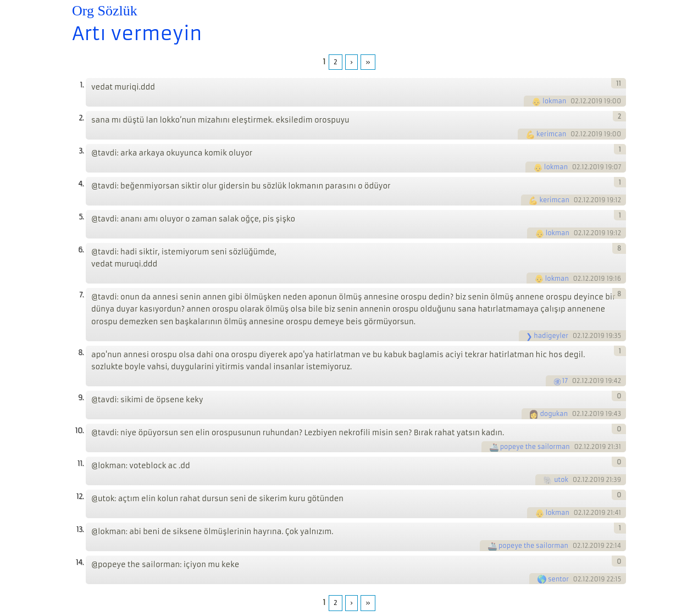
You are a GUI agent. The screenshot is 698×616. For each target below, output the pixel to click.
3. (81, 151)
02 (575, 101)
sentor (558, 579)
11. (81, 464)
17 (565, 381)
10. (79, 431)
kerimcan (551, 134)
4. (81, 184)
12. (80, 496)
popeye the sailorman (535, 447)
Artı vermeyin (137, 34)
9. (81, 398)
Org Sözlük (105, 11)
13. (80, 529)
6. (81, 250)
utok (561, 480)
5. (81, 217)
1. (82, 85)
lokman (554, 101)
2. (81, 118)
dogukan (554, 414)
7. (81, 295)
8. (81, 353)
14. (80, 562)
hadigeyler (551, 336)
